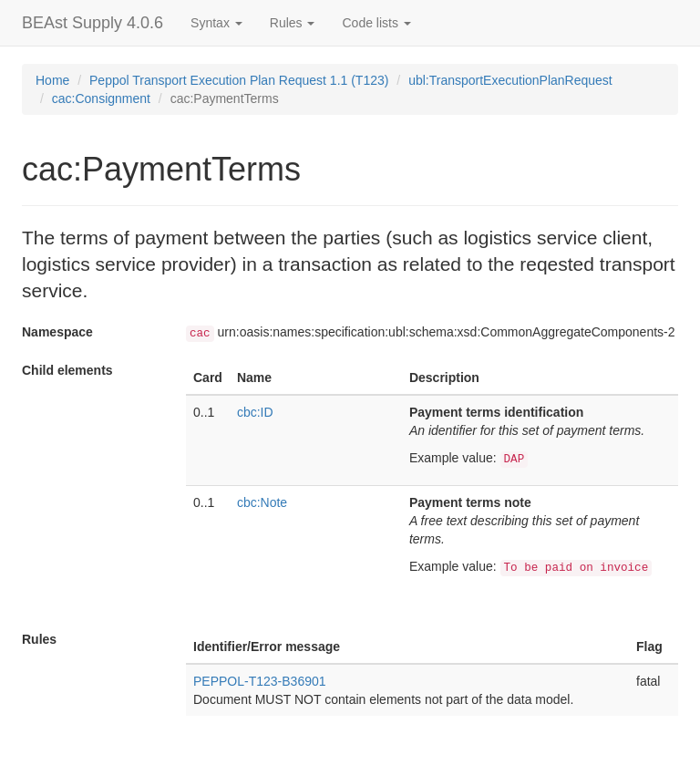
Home (52, 80)
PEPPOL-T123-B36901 (260, 681)
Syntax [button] (216, 23)
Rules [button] (293, 23)
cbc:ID (255, 412)
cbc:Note (262, 502)
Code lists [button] (376, 23)
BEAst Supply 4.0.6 (93, 23)
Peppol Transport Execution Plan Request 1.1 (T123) (239, 80)
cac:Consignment (101, 98)
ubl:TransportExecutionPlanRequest (510, 80)
